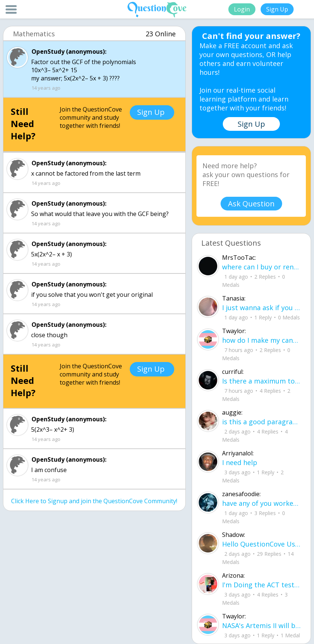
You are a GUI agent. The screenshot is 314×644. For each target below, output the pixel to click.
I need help (240, 462)
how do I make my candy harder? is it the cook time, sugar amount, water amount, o (262, 340)
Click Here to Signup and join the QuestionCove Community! (94, 501)
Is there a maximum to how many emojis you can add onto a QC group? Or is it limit (262, 381)
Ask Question (251, 204)
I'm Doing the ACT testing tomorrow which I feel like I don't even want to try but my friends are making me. (262, 585)
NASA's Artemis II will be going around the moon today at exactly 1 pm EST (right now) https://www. (262, 625)
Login (242, 9)
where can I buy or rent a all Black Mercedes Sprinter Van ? (262, 267)
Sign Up (277, 9)
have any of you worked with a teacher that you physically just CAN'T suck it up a (262, 503)
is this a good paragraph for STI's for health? (262, 422)
